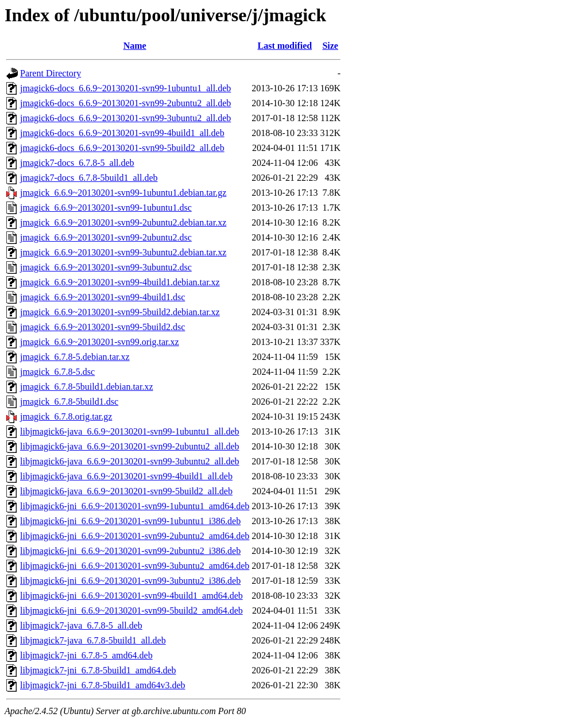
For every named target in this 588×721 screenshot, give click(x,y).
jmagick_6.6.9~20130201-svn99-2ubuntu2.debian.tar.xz (123, 222)
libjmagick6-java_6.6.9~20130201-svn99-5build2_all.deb (126, 491)
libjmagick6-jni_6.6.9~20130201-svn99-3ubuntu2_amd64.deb (135, 566)
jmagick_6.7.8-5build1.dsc (69, 402)
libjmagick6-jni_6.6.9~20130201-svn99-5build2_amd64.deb (131, 610)
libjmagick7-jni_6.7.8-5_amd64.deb (86, 655)
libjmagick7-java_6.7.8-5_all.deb (81, 625)
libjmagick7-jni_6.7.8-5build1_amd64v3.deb (103, 685)
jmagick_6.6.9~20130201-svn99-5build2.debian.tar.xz (120, 312)
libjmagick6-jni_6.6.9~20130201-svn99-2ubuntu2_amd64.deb (135, 536)
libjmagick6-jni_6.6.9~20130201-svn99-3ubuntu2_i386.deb (130, 581)
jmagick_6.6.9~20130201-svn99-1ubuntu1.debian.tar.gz (123, 193)
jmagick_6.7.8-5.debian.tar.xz (75, 357)
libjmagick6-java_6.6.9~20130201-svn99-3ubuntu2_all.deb (129, 461)
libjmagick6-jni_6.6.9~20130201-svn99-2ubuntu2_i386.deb (130, 551)
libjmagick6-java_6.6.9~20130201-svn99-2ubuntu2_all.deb (129, 446)
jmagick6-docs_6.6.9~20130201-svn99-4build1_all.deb (122, 133)
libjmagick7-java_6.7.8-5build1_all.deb (93, 640)
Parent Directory (51, 73)
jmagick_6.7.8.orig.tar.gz (66, 416)
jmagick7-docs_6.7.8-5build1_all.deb (89, 178)
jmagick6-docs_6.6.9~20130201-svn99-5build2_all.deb (122, 148)
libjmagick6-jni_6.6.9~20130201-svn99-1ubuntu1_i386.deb (130, 521)
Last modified (285, 46)
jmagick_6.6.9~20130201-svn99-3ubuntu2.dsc (106, 267)
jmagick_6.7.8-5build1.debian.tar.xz (87, 387)
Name (135, 46)
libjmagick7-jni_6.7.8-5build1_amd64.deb (98, 670)
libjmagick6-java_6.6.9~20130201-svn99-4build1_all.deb (126, 476)
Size (330, 46)
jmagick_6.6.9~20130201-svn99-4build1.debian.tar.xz (120, 282)
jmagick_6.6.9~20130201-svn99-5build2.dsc (102, 327)
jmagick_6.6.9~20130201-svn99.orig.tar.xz (100, 342)
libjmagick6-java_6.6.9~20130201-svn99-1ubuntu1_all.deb (129, 431)
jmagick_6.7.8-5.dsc (57, 372)
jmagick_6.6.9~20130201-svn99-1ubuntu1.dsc (106, 208)
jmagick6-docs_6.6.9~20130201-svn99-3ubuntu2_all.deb (125, 118)
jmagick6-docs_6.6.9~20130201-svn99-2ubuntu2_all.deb (125, 103)
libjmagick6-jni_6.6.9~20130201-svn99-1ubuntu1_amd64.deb (135, 506)
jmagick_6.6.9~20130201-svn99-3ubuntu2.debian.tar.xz (123, 252)
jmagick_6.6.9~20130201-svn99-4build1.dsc (102, 297)
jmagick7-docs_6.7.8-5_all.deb (77, 163)
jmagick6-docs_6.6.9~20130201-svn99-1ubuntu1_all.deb (125, 88)
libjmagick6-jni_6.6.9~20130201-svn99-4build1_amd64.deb (131, 596)
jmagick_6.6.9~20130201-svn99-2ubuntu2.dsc (106, 237)
